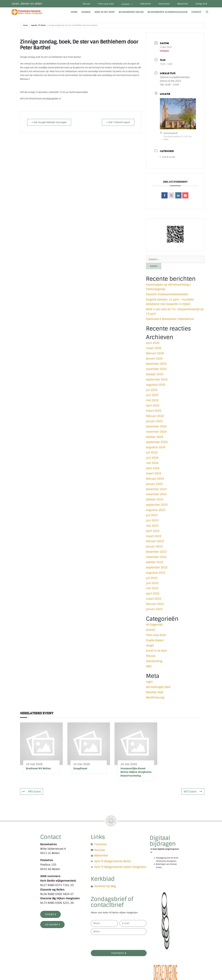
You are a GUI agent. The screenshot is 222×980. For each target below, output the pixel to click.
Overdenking (154, 661)
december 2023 (156, 489)
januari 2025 (154, 421)
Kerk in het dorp (105, 12)
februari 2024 (155, 479)
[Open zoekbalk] (207, 12)
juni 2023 (152, 520)
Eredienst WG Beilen (38, 768)
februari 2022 (155, 604)
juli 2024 (152, 452)
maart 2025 (154, 411)
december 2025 (156, 364)
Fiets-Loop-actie (106, 4)
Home (74, 12)
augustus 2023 (156, 510)
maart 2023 (154, 536)
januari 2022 (154, 609)
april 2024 (153, 468)
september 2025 (157, 379)
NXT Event (193, 792)
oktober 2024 (155, 437)
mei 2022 (152, 588)
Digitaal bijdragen (163, 841)
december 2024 (156, 426)
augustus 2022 (156, 573)
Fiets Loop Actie (156, 635)
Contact (196, 12)
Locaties (127, 4)
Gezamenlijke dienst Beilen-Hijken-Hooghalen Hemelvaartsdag (136, 772)
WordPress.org (155, 697)
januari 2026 (154, 359)
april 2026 (153, 343)
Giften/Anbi (145, 4)
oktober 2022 (155, 562)
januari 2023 (154, 546)
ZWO (149, 666)
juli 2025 (152, 390)
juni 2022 (152, 583)
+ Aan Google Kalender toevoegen (49, 122)
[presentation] (114, 942)
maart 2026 (154, 348)
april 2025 (153, 405)
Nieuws (86, 4)
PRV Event (32, 792)
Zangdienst (80, 768)
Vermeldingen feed (158, 687)
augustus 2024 (156, 447)
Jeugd (150, 645)
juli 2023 (152, 515)
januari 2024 (154, 484)
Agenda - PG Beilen (38, 25)
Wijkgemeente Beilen (131, 12)
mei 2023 (152, 526)
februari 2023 (155, 541)
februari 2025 (155, 416)
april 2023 (153, 531)
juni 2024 (152, 458)
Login (149, 682)
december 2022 (156, 552)
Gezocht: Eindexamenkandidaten (167, 294)
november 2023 (156, 494)
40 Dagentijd (154, 625)
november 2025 (156, 369)
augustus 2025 (156, 385)
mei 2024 (152, 463)
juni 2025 (152, 395)
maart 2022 (154, 599)
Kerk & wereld (167, 157)
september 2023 (157, 505)
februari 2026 (155, 353)
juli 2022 (152, 578)
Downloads (164, 4)
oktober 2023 (155, 499)
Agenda (86, 12)
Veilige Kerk (201, 4)
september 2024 (157, 442)
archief (150, 630)
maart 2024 (154, 473)
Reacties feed (155, 692)
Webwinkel (183, 4)
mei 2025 (152, 400)
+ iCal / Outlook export (118, 122)
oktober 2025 (155, 374)
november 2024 (156, 432)
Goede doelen (155, 640)
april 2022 (153, 593)
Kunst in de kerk (156, 651)
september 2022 (157, 567)
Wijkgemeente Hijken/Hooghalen (168, 12)
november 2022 (156, 557)
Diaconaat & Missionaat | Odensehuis (170, 319)
